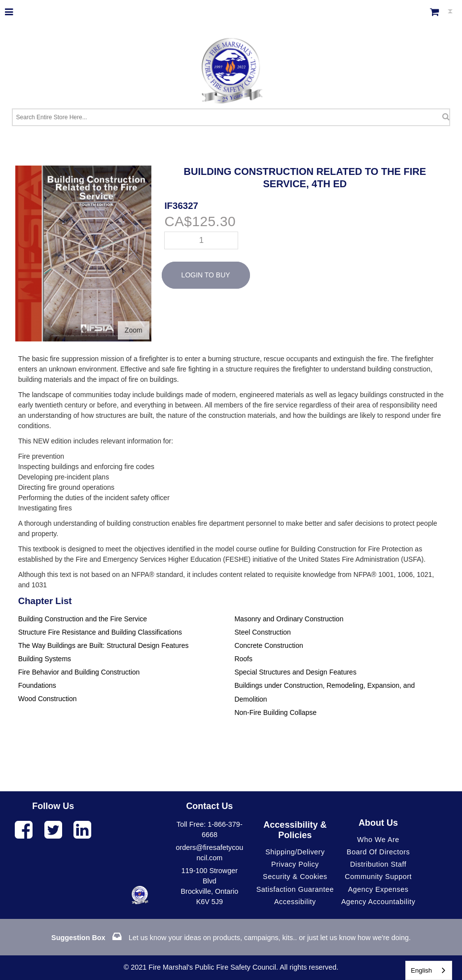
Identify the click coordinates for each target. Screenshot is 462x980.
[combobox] (429, 970)
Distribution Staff (378, 864)
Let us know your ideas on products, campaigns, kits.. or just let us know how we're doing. (231, 938)
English (421, 970)
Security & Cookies (295, 877)
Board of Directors (378, 852)
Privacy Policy (295, 864)
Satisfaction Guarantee (295, 889)
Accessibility (295, 902)
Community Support (378, 877)
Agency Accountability (378, 902)
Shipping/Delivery (295, 852)
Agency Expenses (378, 889)
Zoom (134, 330)
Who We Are (378, 840)
